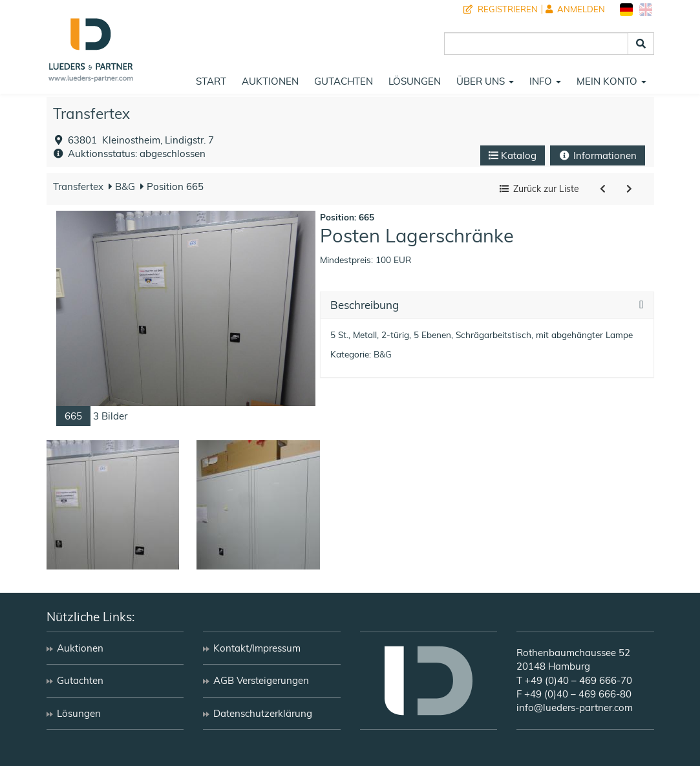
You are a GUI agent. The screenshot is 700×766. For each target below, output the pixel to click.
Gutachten (344, 81)
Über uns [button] (485, 81)
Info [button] (545, 81)
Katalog (513, 155)
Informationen (598, 155)
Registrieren (501, 9)
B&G (124, 186)
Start (211, 81)
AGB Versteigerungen (261, 680)
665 (73, 416)
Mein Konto (611, 81)
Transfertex (91, 113)
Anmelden (575, 9)
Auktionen (270, 81)
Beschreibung (365, 305)
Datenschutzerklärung (263, 713)
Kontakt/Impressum (257, 648)
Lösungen (415, 81)
